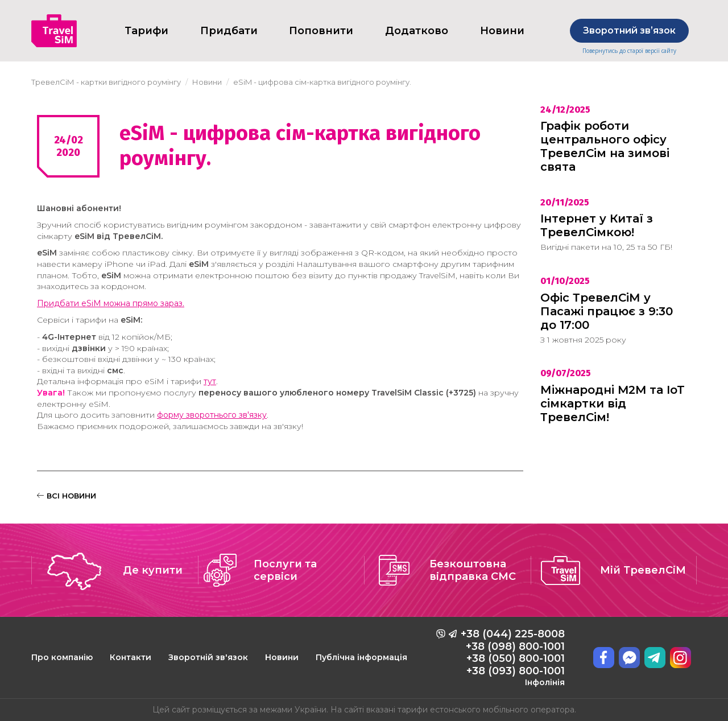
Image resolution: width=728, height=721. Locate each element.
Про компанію (62, 657)
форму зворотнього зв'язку (212, 415)
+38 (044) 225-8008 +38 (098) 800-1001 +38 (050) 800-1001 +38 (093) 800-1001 (513, 657)
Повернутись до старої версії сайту (629, 51)
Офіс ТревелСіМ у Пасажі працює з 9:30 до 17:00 (607, 311)
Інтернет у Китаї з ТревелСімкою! (597, 225)
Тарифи (146, 31)
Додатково (417, 31)
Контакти (131, 657)
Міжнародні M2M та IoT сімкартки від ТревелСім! (613, 403)
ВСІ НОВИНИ (67, 496)
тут (210, 381)
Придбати (229, 31)
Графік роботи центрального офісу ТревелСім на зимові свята (605, 146)
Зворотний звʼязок (629, 30)
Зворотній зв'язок (208, 657)
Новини (282, 657)
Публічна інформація (361, 657)
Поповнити (321, 31)
